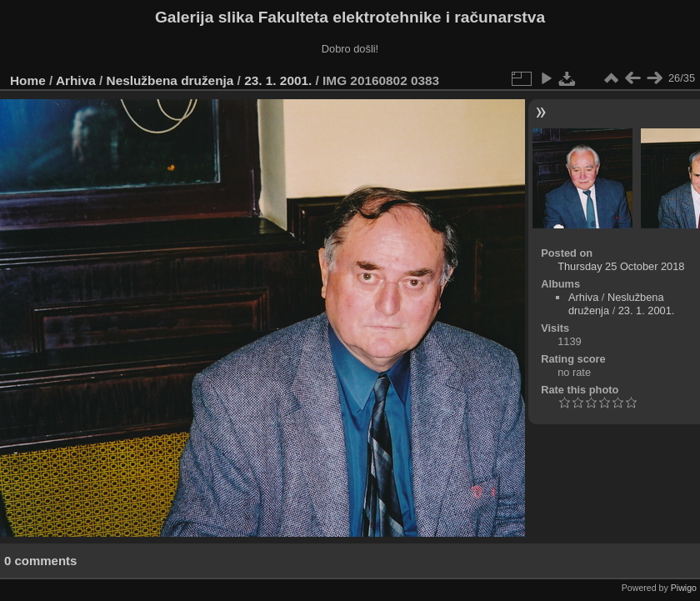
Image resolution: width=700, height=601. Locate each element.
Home (28, 80)
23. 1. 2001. (278, 80)
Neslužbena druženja (170, 80)
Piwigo (684, 588)
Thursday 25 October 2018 (621, 266)
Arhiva (76, 80)
